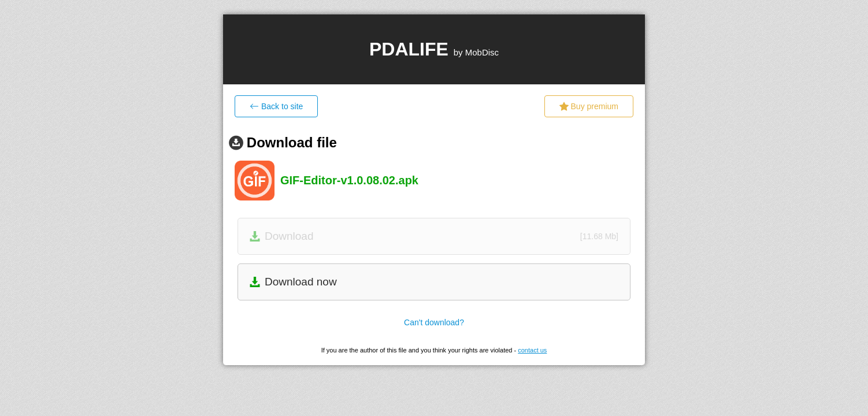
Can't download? (434, 322)
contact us (532, 350)
